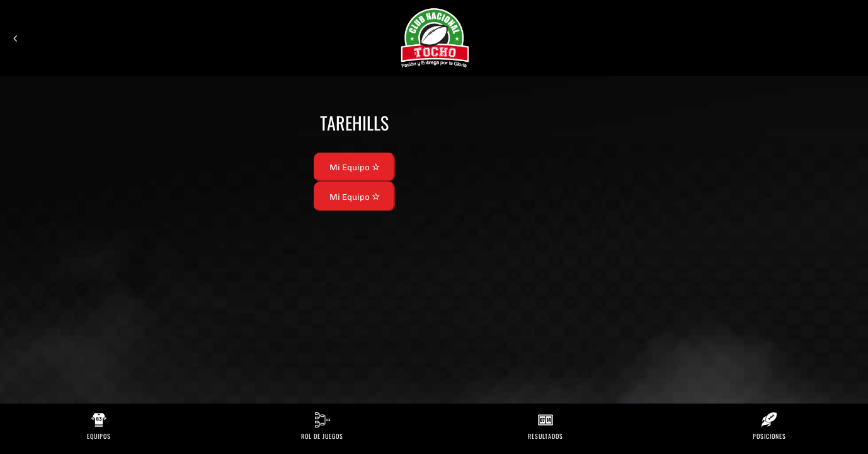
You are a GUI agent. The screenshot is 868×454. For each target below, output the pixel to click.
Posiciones (769, 436)
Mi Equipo (355, 167)
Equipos (99, 436)
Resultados (545, 436)
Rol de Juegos (322, 436)
